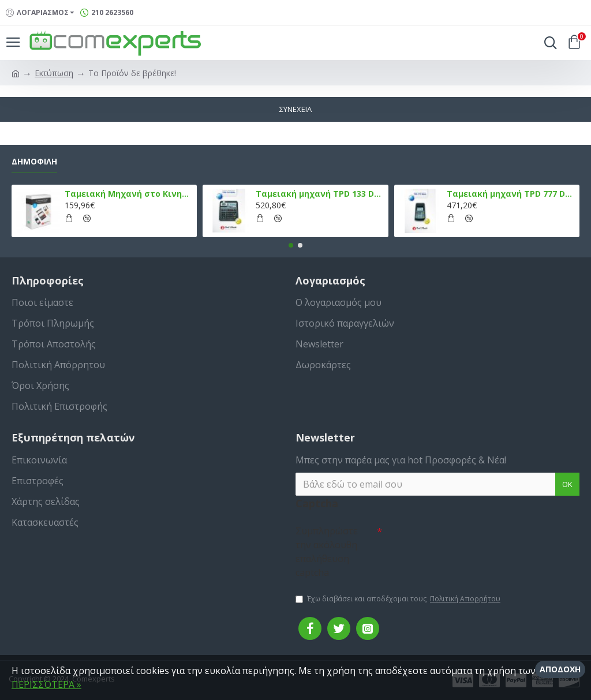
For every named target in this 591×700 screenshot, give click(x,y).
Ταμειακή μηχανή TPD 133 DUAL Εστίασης (320, 194)
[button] (291, 245)
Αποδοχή (560, 669)
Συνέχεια (295, 109)
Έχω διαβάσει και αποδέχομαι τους (399, 599)
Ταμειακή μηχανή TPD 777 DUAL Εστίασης (511, 194)
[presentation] (463, 541)
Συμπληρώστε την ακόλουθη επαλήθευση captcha (327, 552)
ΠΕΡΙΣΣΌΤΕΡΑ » (46, 684)
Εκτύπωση (54, 73)
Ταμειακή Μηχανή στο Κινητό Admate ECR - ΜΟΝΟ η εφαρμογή (129, 194)
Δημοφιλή (34, 162)
